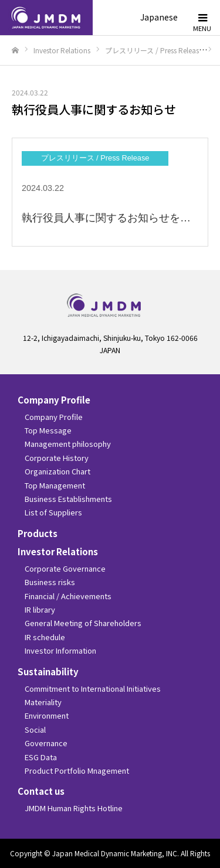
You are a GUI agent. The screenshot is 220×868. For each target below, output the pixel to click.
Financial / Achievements (68, 596)
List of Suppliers (53, 512)
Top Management (55, 485)
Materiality (43, 702)
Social (35, 729)
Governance (46, 743)
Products (38, 533)
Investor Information (60, 650)
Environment (47, 715)
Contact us (41, 791)
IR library (40, 609)
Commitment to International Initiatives (93, 688)
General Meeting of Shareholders (83, 623)
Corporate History (57, 458)
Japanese (159, 17)
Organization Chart (57, 471)
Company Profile (54, 400)
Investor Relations (58, 551)
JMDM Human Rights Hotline (74, 808)
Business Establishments (68, 499)
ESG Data (41, 757)
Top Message (48, 430)
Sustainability (48, 671)
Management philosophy (68, 444)
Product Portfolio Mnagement (77, 770)
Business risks (50, 582)
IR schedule (45, 637)
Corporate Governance (65, 568)
